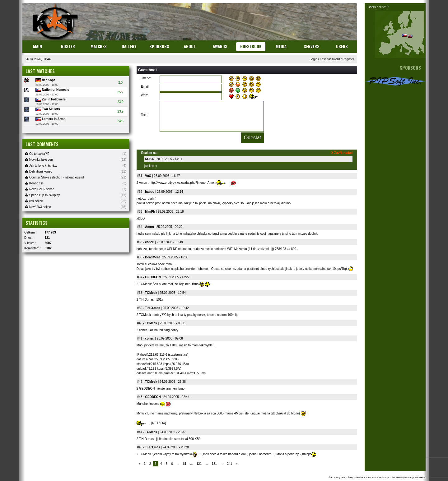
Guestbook (251, 46)
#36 (140, 257)
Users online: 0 (378, 7)
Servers (312, 46)
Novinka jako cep (39, 160)
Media (281, 46)
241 (229, 464)
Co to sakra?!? (37, 154)
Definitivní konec (39, 171)
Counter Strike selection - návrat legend (54, 177)
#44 (140, 432)
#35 (140, 242)
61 (185, 464)
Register (348, 59)
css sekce (34, 201)
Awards (220, 46)
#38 (140, 293)
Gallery (129, 46)
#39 (140, 308)
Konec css (34, 183)
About (190, 46)
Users (342, 46)
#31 (140, 176)
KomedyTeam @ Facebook (411, 477)
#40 (140, 323)
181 (214, 464)
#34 (140, 227)
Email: (145, 87)
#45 (140, 447)
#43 (140, 397)
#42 (140, 382)
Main (37, 46)
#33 (140, 212)
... (178, 464)
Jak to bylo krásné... (41, 166)
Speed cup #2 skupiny (42, 195)
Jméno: (146, 78)
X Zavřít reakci (342, 153)
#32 (140, 192)
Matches (99, 46)
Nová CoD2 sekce (40, 189)
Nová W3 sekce (38, 207)
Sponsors (159, 46)
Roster (68, 46)
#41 (140, 338)
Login (313, 59)
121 (199, 464)
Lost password (330, 59)
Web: (145, 95)
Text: (144, 115)
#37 (140, 277)
